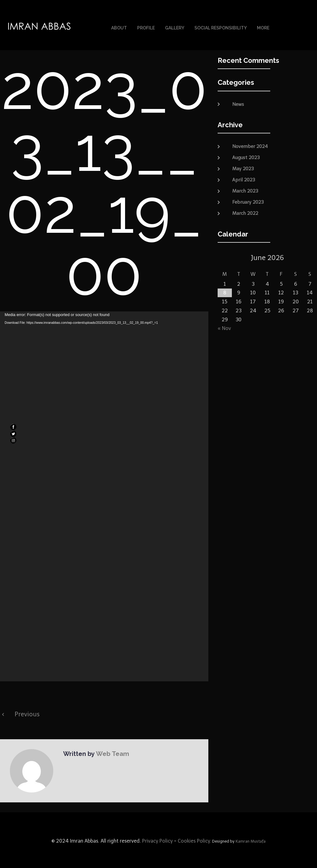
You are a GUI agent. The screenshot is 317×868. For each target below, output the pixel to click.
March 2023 (245, 189)
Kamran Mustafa (251, 840)
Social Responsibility (221, 27)
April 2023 (244, 178)
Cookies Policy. (194, 839)
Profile (146, 27)
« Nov (224, 327)
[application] (104, 495)
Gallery (175, 27)
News (238, 103)
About (119, 27)
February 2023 (248, 201)
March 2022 (245, 212)
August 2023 (246, 156)
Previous (27, 713)
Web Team (112, 752)
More (263, 27)
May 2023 (243, 167)
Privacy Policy (157, 839)
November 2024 (250, 145)
